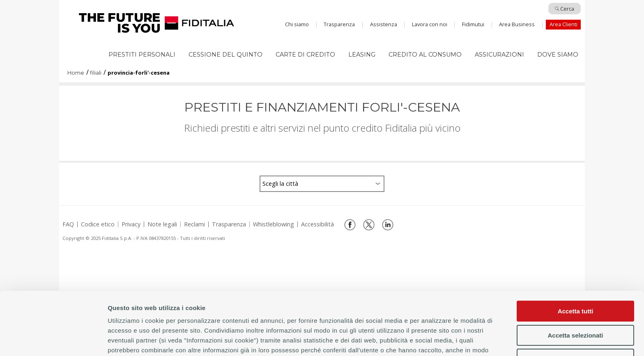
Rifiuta (576, 296)
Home (156, 23)
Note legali (162, 224)
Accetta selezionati (575, 272)
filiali (96, 73)
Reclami (194, 224)
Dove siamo (558, 55)
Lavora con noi (430, 24)
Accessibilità (317, 224)
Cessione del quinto (225, 55)
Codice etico (98, 224)
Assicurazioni (499, 55)
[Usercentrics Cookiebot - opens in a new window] (53, 340)
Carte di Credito (305, 55)
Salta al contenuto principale (322, 9)
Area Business (517, 24)
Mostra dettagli (353, 340)
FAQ (68, 224)
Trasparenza (339, 24)
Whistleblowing (274, 224)
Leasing (362, 55)
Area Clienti (563, 24)
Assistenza (384, 24)
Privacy (131, 224)
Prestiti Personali (142, 55)
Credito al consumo (425, 55)
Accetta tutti (576, 248)
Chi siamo (297, 24)
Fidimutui (473, 24)
